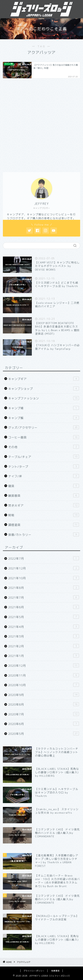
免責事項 (55, 971)
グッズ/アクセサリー (44, 427)
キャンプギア (44, 379)
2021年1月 (44, 656)
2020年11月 (44, 675)
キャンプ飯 (44, 418)
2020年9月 (44, 695)
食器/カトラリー (44, 535)
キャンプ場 (44, 408)
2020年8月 (44, 704)
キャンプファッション (44, 398)
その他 (44, 447)
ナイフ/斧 (44, 476)
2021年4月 (44, 627)
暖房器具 (44, 496)
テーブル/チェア (44, 457)
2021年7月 (44, 597)
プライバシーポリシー (34, 971)
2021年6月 (44, 607)
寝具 (44, 486)
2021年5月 (44, 617)
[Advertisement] (41, 125)
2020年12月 (44, 666)
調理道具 (44, 525)
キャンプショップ (44, 389)
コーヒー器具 (44, 437)
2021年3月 (44, 636)
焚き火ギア (44, 505)
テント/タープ (44, 467)
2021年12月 (44, 568)
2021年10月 (44, 578)
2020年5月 (44, 734)
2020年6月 (44, 724)
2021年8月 (44, 588)
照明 (44, 515)
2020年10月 (44, 685)
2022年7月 (44, 558)
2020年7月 (44, 714)
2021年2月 (44, 646)
